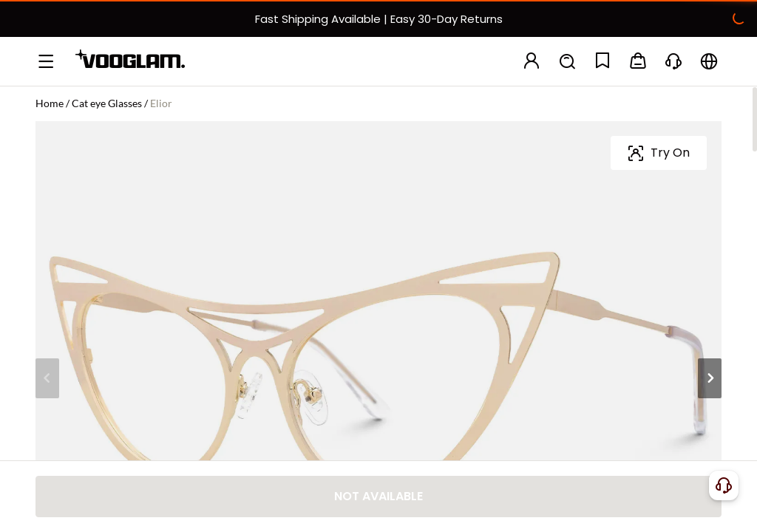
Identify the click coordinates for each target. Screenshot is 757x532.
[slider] (654, 205)
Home (50, 103)
